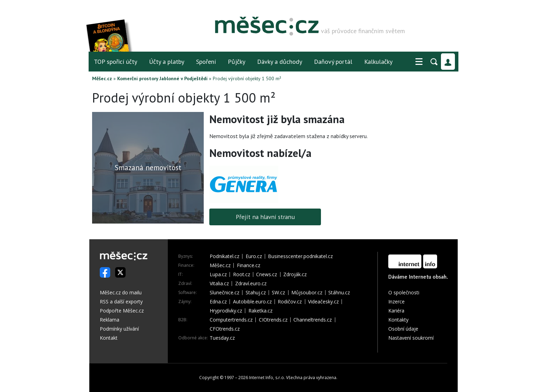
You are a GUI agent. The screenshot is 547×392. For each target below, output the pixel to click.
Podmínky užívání (119, 329)
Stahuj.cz (256, 293)
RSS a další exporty (121, 301)
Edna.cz (218, 302)
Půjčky (237, 62)
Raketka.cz (260, 311)
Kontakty (398, 320)
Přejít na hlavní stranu (265, 217)
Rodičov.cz (290, 302)
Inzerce (396, 301)
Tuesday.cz (222, 338)
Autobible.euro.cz (252, 302)
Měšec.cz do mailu (121, 292)
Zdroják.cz (295, 274)
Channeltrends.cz (313, 320)
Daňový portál (333, 62)
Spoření (206, 62)
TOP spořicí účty (115, 62)
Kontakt (109, 338)
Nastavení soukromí (411, 338)
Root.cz (242, 274)
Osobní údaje (403, 329)
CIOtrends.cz (273, 320)
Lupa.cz (218, 274)
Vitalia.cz (219, 284)
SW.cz (278, 293)
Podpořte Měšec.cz (122, 311)
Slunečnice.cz (224, 293)
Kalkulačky (378, 62)
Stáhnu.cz (339, 293)
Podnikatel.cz (224, 256)
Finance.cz (249, 265)
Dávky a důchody (280, 62)
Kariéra (396, 311)
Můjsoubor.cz (307, 293)
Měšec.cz (102, 78)
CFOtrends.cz (225, 329)
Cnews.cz (267, 274)
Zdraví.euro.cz (251, 284)
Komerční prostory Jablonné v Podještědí (162, 78)
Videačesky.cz (323, 302)
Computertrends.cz (231, 320)
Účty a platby (167, 62)
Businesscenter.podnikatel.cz (300, 256)
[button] (419, 62)
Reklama (110, 320)
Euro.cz (254, 256)
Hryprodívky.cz (226, 311)
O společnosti (404, 292)
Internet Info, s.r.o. (267, 378)
